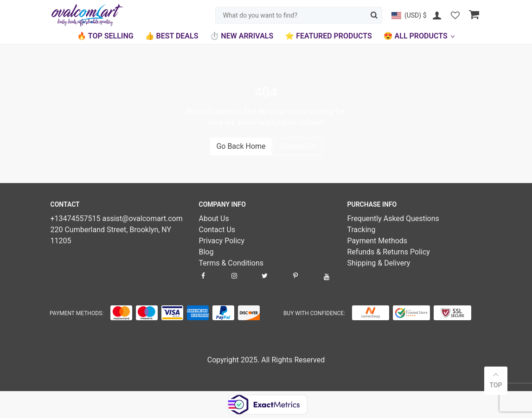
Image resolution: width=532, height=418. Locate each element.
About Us (214, 218)
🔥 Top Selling (105, 36)
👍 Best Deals (172, 36)
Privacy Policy (221, 241)
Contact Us (298, 146)
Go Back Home (241, 146)
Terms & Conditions (231, 263)
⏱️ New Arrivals (241, 36)
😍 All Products (416, 36)
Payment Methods (377, 241)
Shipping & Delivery (378, 263)
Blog (206, 252)
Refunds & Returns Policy (388, 252)
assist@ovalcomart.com (142, 218)
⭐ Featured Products (328, 36)
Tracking (361, 230)
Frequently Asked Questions (393, 218)
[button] (409, 15)
